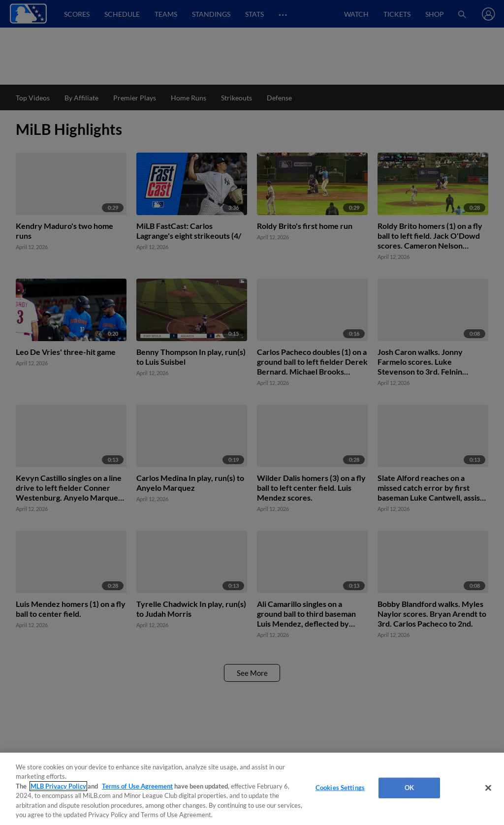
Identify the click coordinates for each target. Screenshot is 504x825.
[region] (252, 789)
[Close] (488, 788)
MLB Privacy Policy (58, 786)
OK (409, 788)
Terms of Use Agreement (137, 786)
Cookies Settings (340, 788)
